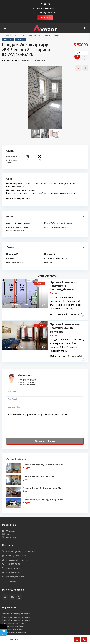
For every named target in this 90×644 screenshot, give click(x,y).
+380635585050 (27, 377)
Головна (6, 35)
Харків (23, 60)
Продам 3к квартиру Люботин (39, 470)
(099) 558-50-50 (13, 563)
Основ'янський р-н (36, 60)
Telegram (11, 525)
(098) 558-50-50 (13, 558)
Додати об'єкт (45, 18)
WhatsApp (11, 532)
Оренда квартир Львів (13, 620)
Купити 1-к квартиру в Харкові (17, 608)
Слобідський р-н (14, 305)
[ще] (71, 308)
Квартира (15, 35)
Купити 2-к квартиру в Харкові (17, 611)
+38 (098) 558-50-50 (47, 13)
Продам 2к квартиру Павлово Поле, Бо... (44, 459)
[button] (85, 97)
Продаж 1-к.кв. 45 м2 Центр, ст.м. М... (42, 482)
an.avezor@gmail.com (46, 8)
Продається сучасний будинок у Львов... (44, 494)
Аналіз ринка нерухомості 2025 (17, 630)
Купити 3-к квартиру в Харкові (17, 614)
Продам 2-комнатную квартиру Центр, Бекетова (65, 325)
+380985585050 (27, 379)
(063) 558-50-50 (13, 567)
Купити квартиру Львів (13, 617)
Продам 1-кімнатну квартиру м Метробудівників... (63, 286)
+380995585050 (27, 374)
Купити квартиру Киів (12, 623)
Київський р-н (13, 344)
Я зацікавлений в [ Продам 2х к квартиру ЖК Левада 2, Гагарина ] (45, 418)
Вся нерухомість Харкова (14, 626)
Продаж (8, 40)
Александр (25, 369)
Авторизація (12, 575)
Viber (9, 529)
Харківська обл (61, 227)
